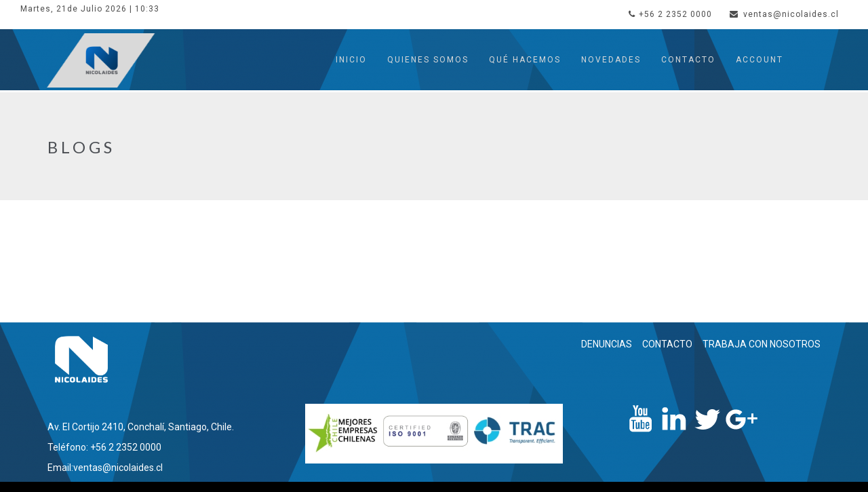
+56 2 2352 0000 (670, 14)
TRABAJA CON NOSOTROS (762, 344)
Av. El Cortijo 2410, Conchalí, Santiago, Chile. (141, 427)
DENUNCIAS (607, 344)
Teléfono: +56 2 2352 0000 (104, 447)
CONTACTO (667, 344)
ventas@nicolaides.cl (784, 14)
